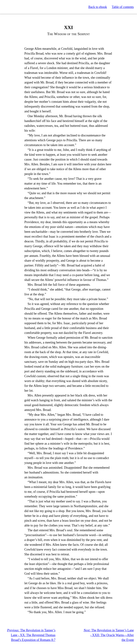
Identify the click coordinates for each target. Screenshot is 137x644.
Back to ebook (98, 7)
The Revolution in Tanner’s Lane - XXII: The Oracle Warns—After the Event (109, 635)
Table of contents (123, 7)
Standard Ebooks (19, 7)
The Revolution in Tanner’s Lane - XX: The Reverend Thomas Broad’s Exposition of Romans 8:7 (31, 635)
